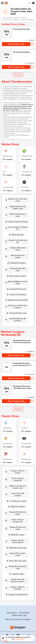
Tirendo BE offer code (18, 313)
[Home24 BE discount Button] (17, 289)
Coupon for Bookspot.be (18, 595)
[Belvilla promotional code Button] (17, 300)
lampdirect (7, 428)
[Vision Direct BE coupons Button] (17, 495)
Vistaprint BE (8, 187)
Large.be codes (18, 574)
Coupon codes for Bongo (18, 222)
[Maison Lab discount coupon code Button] (17, 487)
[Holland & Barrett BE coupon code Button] (17, 208)
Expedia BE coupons (18, 263)
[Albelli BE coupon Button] (17, 535)
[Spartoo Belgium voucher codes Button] (17, 283)
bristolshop (7, 459)
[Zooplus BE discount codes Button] (17, 528)
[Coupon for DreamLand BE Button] (17, 241)
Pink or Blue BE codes (18, 561)
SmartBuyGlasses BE (11, 444)
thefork (25, 428)
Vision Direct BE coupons (18, 495)
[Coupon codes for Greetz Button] (17, 472)
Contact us (18, 619)
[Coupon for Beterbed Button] (17, 295)
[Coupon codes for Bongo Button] (17, 222)
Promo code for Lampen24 (18, 479)
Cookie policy (20, 639)
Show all (18, 409)
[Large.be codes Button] (17, 574)
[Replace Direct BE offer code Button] (17, 200)
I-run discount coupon (18, 501)
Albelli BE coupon (18, 535)
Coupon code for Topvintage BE (18, 541)
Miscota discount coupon (18, 256)
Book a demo (12, 613)
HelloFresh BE (27, 156)
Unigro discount (18, 235)
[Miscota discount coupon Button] (17, 256)
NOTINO (25, 187)
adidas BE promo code (18, 548)
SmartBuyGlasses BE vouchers (18, 320)
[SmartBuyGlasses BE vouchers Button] (17, 320)
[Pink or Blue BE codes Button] (17, 561)
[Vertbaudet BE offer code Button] (17, 269)
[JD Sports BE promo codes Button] (17, 249)
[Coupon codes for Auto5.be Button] (17, 588)
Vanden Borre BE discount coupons (18, 580)
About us (9, 619)
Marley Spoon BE (10, 156)
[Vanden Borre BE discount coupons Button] (17, 580)
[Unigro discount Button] (17, 235)
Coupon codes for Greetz (18, 472)
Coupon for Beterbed (18, 295)
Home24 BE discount (18, 289)
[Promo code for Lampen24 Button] (17, 479)
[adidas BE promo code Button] (17, 548)
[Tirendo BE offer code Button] (17, 313)
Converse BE (27, 172)
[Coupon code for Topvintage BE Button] (17, 541)
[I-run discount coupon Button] (17, 501)
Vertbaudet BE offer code (18, 269)
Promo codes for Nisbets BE (18, 228)
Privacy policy (19, 631)
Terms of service (30, 631)
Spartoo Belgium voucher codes (18, 283)
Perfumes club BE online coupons (18, 307)
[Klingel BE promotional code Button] (17, 567)
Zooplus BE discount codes (18, 528)
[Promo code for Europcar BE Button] (17, 521)
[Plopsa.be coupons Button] (17, 507)
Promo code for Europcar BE (18, 521)
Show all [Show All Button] (18, 75)
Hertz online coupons (18, 276)
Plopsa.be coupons (18, 507)
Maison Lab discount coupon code (18, 487)
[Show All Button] (18, 409)
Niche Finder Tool (19, 615)
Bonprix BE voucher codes (18, 554)
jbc (4, 172)
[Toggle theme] (33, 3)
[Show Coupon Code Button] (16, 44)
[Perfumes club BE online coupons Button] (17, 307)
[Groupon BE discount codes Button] (17, 513)
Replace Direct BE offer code (18, 200)
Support (28, 619)
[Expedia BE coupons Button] (17, 263)
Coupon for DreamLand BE (18, 241)
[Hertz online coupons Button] (17, 276)
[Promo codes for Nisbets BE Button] (17, 228)
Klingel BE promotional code (18, 567)
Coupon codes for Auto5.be (18, 588)
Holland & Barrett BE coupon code (18, 208)
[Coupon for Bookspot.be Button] (17, 595)
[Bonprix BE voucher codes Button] (17, 554)
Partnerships (24, 613)
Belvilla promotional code (18, 300)
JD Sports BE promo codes (18, 249)
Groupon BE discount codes (18, 513)
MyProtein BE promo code (18, 215)
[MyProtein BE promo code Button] (17, 215)
